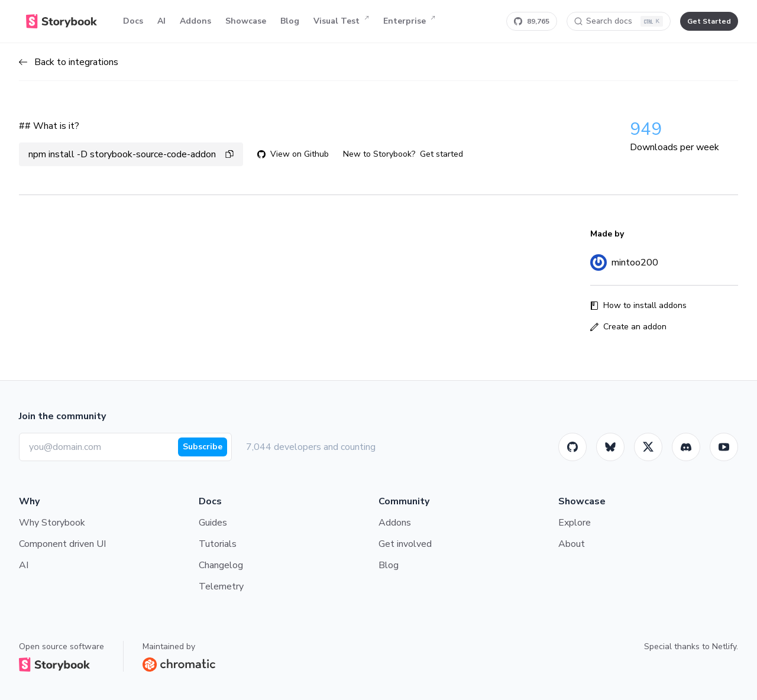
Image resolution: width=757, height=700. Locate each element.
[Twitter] (648, 447)
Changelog (221, 565)
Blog (290, 21)
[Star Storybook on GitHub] (532, 21)
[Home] (62, 21)
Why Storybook (52, 523)
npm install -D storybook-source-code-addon (131, 154)
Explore (575, 523)
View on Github (293, 154)
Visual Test (341, 21)
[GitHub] (572, 447)
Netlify (724, 646)
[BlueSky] (610, 447)
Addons (195, 21)
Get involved (405, 544)
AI (161, 21)
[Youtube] (724, 447)
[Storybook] (686, 447)
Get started (441, 154)
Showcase (246, 21)
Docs (133, 21)
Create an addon (628, 327)
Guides (213, 523)
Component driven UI (62, 544)
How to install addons (638, 305)
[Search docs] (619, 21)
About (572, 544)
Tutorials (218, 544)
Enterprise (409, 21)
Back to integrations (69, 62)
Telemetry (221, 586)
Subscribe (203, 447)
